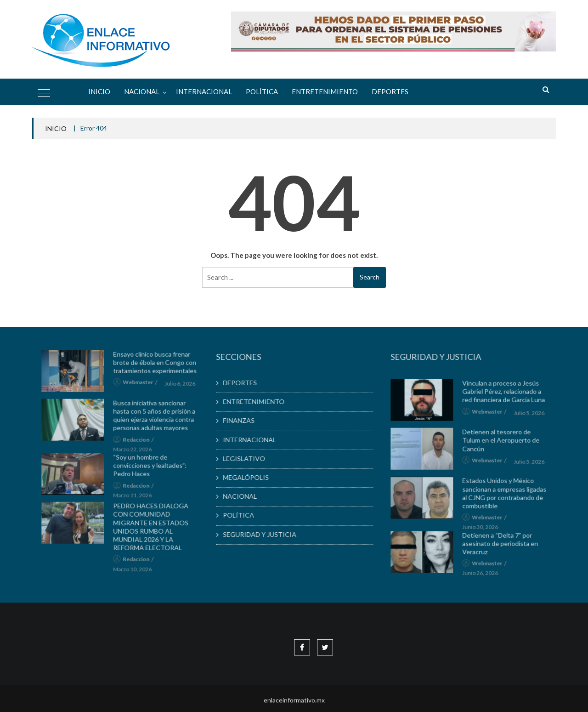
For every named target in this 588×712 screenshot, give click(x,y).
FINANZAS (242, 420)
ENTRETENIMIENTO (325, 91)
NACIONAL (142, 91)
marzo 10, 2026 (136, 572)
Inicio (99, 91)
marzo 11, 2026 (136, 498)
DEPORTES (390, 91)
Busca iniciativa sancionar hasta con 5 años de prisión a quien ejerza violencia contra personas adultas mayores (158, 418)
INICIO (56, 128)
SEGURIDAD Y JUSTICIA (263, 534)
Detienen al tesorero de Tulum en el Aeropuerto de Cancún (504, 443)
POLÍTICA (262, 91)
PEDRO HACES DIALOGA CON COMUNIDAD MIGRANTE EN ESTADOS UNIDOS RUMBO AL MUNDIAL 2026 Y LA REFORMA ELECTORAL (154, 529)
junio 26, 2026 (484, 576)
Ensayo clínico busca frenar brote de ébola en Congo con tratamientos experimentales (158, 365)
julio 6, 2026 (184, 386)
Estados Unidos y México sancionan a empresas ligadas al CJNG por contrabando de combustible (508, 496)
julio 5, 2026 (533, 415)
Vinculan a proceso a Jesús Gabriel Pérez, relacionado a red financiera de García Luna (507, 394)
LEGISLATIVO (247, 459)
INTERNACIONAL (204, 91)
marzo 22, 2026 (136, 452)
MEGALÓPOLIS (249, 477)
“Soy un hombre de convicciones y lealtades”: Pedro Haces (153, 468)
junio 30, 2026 (484, 530)
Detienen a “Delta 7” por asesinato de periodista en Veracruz (504, 546)
